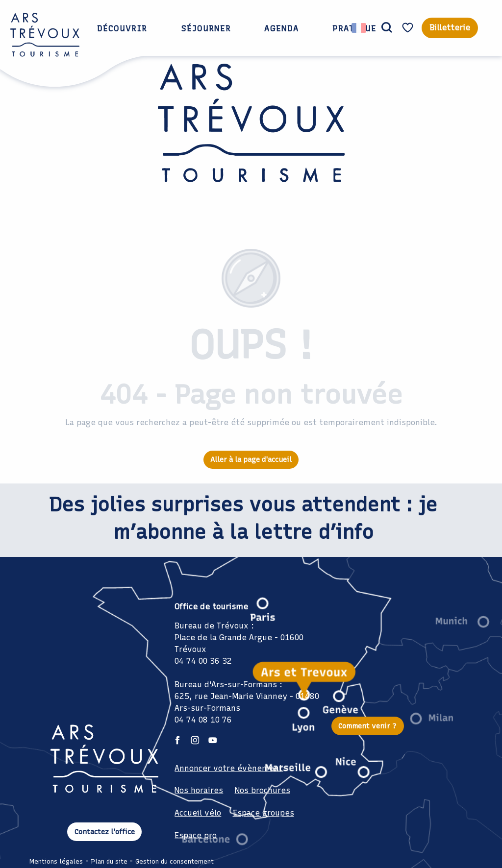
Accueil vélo (198, 813)
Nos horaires (199, 790)
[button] (387, 28)
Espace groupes (264, 813)
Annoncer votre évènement (229, 768)
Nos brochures (263, 790)
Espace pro (196, 835)
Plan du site (109, 861)
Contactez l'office (105, 832)
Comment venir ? (367, 726)
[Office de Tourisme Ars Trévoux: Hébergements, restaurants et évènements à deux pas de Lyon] (251, 143)
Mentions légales (56, 861)
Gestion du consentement (175, 861)
